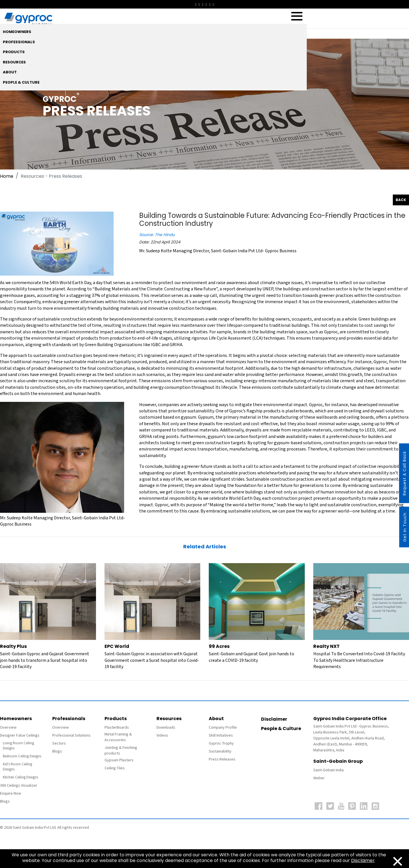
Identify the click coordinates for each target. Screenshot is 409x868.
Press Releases (222, 759)
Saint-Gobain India (328, 770)
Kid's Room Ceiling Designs (17, 767)
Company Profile (223, 728)
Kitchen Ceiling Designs (20, 777)
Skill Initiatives (221, 735)
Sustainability (220, 751)
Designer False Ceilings (20, 735)
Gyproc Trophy (221, 743)
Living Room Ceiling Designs (18, 746)
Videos (162, 735)
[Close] (398, 861)
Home (7, 176)
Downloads (166, 728)
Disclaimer (274, 719)
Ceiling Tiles (115, 768)
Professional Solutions (71, 735)
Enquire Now (11, 793)
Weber (319, 778)
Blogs (5, 801)
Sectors (59, 743)
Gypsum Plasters (119, 760)
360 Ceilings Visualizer (19, 786)
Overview (8, 728)
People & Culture (281, 728)
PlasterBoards (117, 728)
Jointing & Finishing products (121, 751)
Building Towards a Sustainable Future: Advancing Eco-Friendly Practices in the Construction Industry (272, 220)
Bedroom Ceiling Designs (22, 756)
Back (401, 200)
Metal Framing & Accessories (118, 737)
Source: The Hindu (157, 235)
